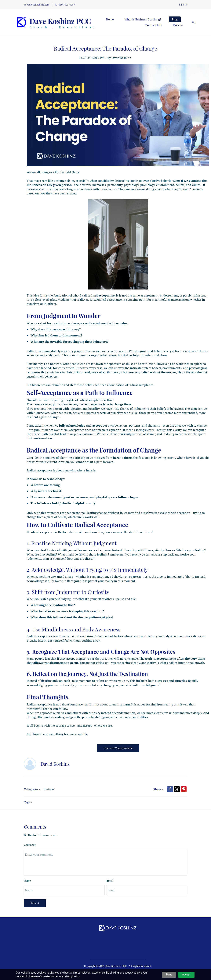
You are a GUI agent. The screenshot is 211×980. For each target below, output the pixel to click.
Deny (169, 975)
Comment (30, 839)
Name (27, 874)
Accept (186, 975)
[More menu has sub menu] (169, 19)
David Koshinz (121, 52)
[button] (184, 19)
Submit (35, 897)
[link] (118, 60)
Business (49, 783)
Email (110, 874)
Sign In (183, 5)
